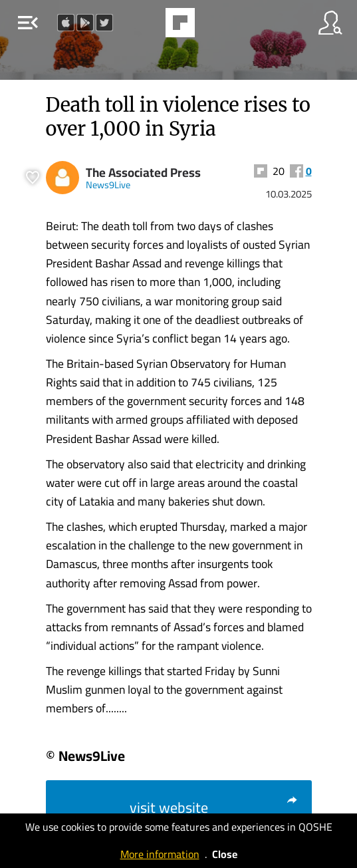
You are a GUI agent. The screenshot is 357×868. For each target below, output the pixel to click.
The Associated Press (143, 173)
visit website (214, 807)
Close (225, 854)
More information (160, 854)
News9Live (108, 185)
